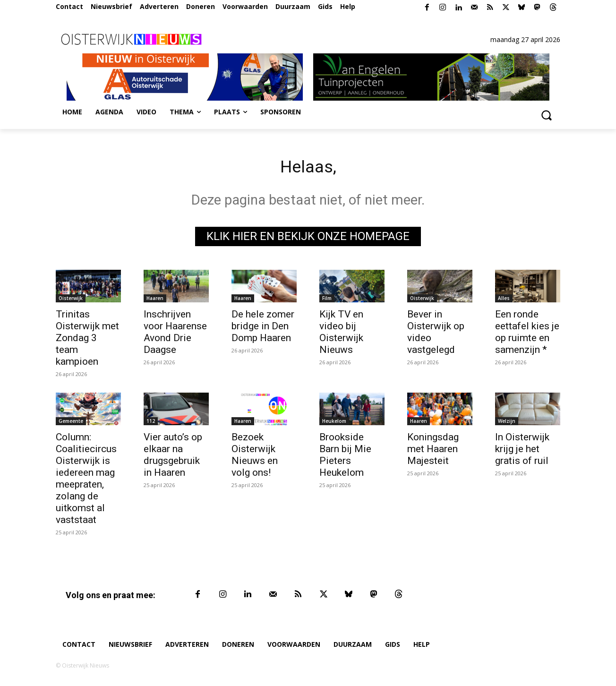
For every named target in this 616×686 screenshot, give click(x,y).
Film (327, 300)
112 (151, 423)
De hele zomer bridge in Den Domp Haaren (263, 328)
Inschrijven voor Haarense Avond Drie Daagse (175, 334)
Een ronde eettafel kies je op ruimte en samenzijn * (527, 334)
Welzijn (507, 423)
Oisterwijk (71, 300)
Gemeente (71, 423)
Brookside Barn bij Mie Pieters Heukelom (345, 457)
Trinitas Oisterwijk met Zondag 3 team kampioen (87, 340)
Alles (504, 300)
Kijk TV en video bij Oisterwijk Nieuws (341, 334)
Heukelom (334, 423)
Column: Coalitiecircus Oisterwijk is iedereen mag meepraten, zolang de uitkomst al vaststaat (86, 481)
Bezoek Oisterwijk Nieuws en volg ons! (255, 457)
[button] (546, 115)
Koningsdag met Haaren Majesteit (433, 451)
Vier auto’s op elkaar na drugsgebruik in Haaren (173, 457)
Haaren (155, 300)
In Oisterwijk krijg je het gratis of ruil (522, 451)
